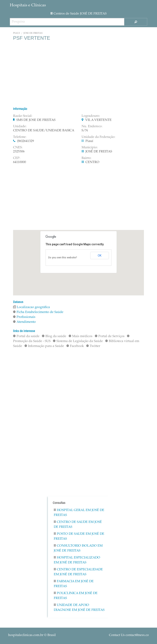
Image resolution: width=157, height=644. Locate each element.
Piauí (16, 33)
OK (100, 256)
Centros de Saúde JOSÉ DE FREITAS (78, 14)
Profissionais (24, 317)
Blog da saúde (54, 336)
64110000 (20, 162)
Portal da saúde (26, 336)
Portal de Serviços (110, 336)
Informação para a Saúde (44, 346)
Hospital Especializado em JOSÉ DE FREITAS (77, 560)
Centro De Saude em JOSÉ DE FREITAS (78, 525)
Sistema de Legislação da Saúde (78, 341)
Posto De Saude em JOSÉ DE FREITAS (79, 536)
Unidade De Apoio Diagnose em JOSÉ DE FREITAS (79, 608)
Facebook (75, 346)
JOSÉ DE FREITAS (33, 33)
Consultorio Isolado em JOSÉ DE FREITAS (78, 548)
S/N (85, 131)
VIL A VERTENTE (98, 120)
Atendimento (24, 322)
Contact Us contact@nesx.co (129, 635)
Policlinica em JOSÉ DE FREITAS (76, 596)
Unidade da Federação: (98, 137)
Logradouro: (91, 116)
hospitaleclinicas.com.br (26, 635)
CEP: (17, 158)
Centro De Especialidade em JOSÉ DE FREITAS (78, 572)
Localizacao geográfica (31, 307)
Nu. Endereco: (92, 126)
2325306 (19, 152)
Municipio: (90, 147)
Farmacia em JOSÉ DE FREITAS (74, 584)
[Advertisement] (78, 74)
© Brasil (32, 635)
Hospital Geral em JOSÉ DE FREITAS (79, 513)
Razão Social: (23, 116)
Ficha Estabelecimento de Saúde (38, 312)
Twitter (93, 346)
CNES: (18, 147)
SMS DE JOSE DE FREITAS (36, 120)
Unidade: (20, 126)
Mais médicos (81, 336)
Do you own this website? (63, 258)
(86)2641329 (26, 141)
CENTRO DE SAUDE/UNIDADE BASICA (44, 131)
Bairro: (86, 158)
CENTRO (92, 162)
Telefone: (20, 137)
